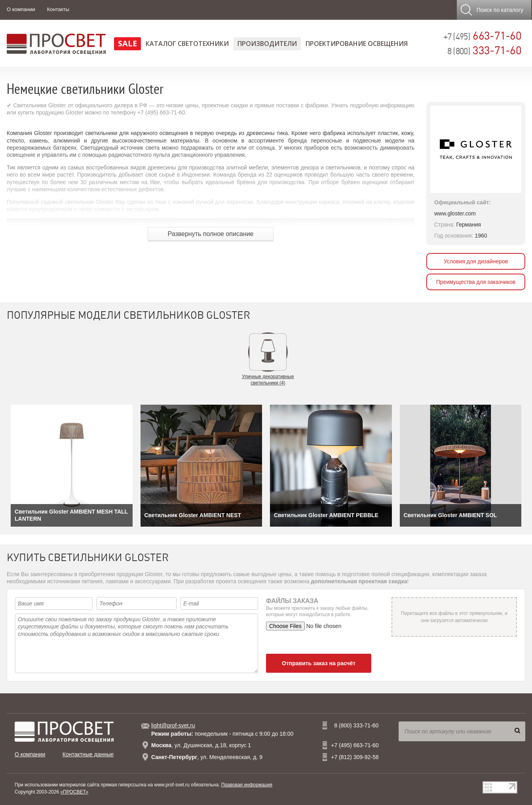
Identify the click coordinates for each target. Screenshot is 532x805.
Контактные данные (88, 754)
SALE (127, 43)
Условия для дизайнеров (476, 261)
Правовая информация (247, 785)
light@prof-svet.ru (173, 725)
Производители (267, 44)
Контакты (58, 9)
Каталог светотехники (187, 44)
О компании (21, 9)
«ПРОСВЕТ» (74, 792)
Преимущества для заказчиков (476, 282)
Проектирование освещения (357, 44)
